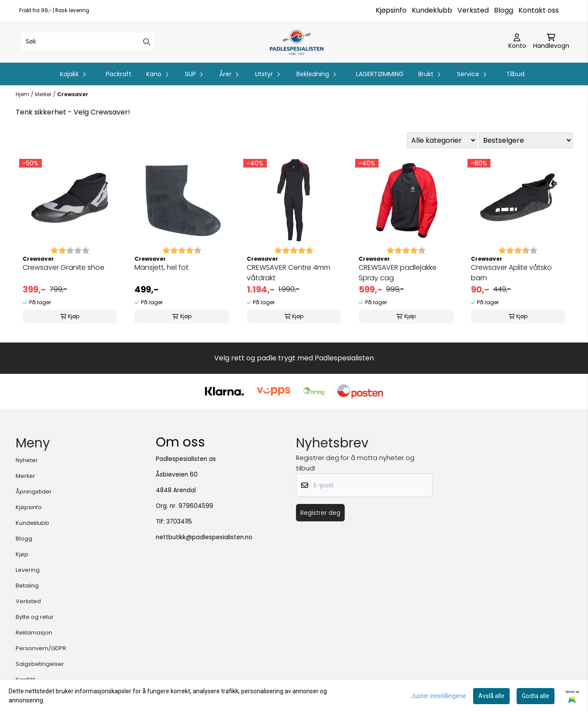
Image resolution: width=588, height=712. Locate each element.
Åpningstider (34, 492)
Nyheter (27, 460)
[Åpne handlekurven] (551, 42)
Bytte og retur (35, 617)
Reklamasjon (34, 633)
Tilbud (515, 74)
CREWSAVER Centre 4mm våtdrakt (289, 273)
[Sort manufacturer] (442, 140)
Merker (43, 94)
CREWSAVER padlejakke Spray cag (398, 273)
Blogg (504, 10)
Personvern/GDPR (41, 648)
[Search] (147, 42)
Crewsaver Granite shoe (64, 267)
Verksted (473, 10)
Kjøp (22, 554)
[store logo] (297, 42)
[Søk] (87, 42)
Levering (28, 570)
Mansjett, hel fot (161, 267)
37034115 (179, 522)
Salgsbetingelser (40, 664)
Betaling (27, 586)
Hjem (22, 94)
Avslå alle (491, 696)
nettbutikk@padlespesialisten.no (204, 537)
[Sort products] (526, 140)
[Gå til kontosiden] (517, 42)
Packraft (119, 74)
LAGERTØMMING (380, 74)
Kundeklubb (432, 10)
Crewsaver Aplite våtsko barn (511, 273)
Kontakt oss (539, 10)
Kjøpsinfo (391, 10)
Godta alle (536, 696)
